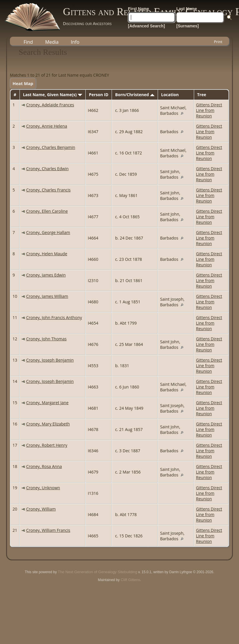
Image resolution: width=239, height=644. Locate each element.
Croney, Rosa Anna (44, 466)
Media (52, 42)
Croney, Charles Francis (49, 190)
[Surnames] (188, 26)
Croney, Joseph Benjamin (50, 360)
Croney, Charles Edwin (48, 169)
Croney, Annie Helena (47, 126)
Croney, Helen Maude (47, 254)
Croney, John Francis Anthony (54, 317)
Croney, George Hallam (48, 232)
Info (75, 42)
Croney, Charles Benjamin (51, 147)
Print (218, 42)
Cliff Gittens (130, 580)
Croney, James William (47, 296)
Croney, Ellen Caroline (47, 211)
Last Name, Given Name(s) (53, 95)
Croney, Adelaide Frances (50, 105)
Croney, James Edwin (46, 275)
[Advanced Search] (146, 26)
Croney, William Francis (48, 530)
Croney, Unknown (43, 488)
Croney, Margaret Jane (47, 403)
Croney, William (41, 509)
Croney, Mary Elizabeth (48, 424)
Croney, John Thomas (46, 339)
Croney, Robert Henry (47, 445)
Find (28, 42)
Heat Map (23, 83)
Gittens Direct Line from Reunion (209, 110)
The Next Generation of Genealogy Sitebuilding (97, 572)
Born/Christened (135, 95)
